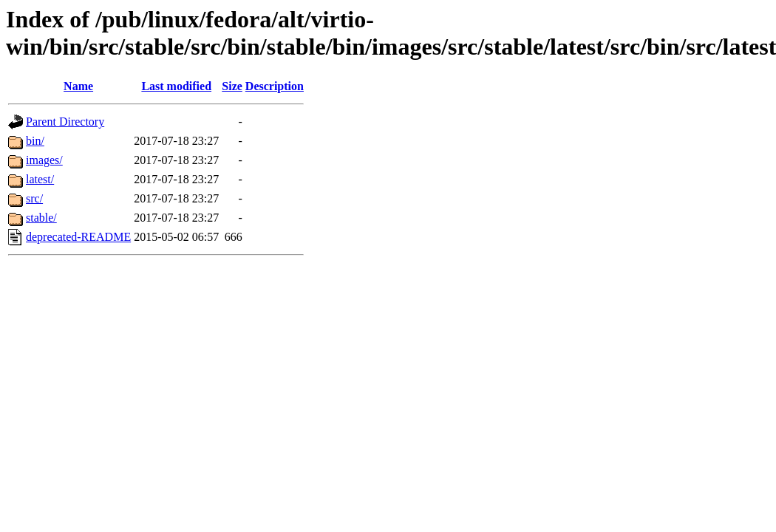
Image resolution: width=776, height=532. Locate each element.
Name (78, 86)
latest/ (40, 179)
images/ (44, 160)
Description (275, 86)
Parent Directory (65, 122)
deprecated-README (78, 237)
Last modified (176, 86)
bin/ (35, 141)
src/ (34, 198)
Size (232, 86)
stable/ (41, 218)
